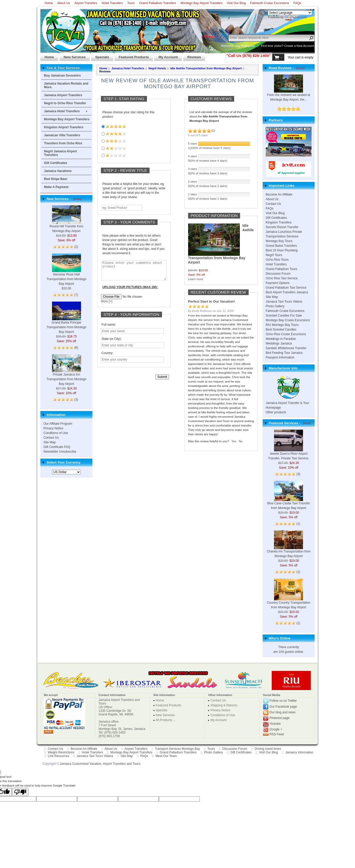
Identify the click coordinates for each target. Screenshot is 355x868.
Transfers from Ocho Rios (63, 143)
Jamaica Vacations (58, 171)
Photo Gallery (275, 306)
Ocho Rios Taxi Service (282, 278)
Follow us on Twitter (283, 701)
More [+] (107, 305)
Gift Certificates (56, 163)
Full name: (109, 328)
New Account (305, 46)
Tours (131, 3)
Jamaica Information (299, 752)
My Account (166, 56)
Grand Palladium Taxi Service (286, 288)
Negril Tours (274, 255)
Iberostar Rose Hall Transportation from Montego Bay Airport (66, 273)
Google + (276, 729)
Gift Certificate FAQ (57, 447)
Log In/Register (245, 46)
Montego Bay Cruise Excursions (288, 320)
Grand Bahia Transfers (281, 246)
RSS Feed (277, 734)
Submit (162, 381)
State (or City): (111, 343)
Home (49, 3)
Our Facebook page (283, 707)
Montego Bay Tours (279, 241)
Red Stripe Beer (56, 179)
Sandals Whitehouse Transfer (286, 348)
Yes (234, 441)
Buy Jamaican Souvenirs (62, 76)
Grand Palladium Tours (282, 269)
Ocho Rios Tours (277, 260)
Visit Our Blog (236, 3)
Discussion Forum (278, 274)
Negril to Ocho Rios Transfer (65, 103)
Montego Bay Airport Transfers (202, 3)
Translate (296, 17)
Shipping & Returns (224, 705)
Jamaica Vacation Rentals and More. (66, 85)
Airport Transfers (86, 3)
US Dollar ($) (209, 37)
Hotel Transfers (112, 3)
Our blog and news (283, 712)
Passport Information (280, 357)
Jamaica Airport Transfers (63, 95)
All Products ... (166, 720)
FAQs (297, 3)
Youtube (275, 724)
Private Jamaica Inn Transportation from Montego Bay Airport (66, 373)
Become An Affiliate (279, 194)
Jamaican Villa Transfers (62, 135)
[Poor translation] (20, 792)
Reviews (192, 56)
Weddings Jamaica (279, 343)
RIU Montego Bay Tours (282, 325)
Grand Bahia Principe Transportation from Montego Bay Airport (66, 321)
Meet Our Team (166, 756)
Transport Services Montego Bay (177, 749)
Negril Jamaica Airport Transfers (61, 153)
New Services (73, 56)
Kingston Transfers (279, 222)
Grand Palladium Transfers (158, 3)
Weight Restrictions (61, 752)
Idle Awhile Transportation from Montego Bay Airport (206, 68)
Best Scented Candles (281, 330)
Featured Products (132, 56)
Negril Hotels (157, 68)
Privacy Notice (53, 428)
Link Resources (59, 756)
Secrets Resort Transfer (282, 227)
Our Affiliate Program (58, 424)
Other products (276, 412)
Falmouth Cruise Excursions (270, 3)
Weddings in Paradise (281, 339)
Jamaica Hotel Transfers (62, 111)
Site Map (50, 442)
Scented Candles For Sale (284, 316)
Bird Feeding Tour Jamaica (284, 353)
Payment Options (278, 283)
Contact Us (51, 438)
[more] (76, 199)
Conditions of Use (56, 433)
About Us (64, 3)
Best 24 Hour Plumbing (282, 250)
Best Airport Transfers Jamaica (287, 292)
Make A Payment (56, 187)
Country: (107, 357)
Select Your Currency (64, 462)
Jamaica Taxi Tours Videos (284, 302)
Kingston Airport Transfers (64, 127)
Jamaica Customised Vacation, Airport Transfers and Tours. (100, 764)
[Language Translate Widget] (290, 13)
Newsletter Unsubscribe (60, 452)
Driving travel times (268, 749)
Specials (100, 56)
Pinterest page (280, 718)
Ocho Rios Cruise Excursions (286, 334)
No (241, 441)
